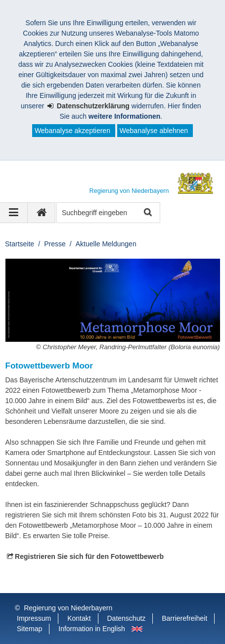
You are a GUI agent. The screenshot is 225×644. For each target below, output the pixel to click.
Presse (55, 244)
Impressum (34, 618)
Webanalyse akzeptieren (72, 131)
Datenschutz (127, 618)
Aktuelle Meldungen (106, 244)
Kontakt (79, 618)
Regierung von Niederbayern (68, 608)
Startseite (20, 244)
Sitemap (29, 629)
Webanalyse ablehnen (154, 131)
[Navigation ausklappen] (14, 213)
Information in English (92, 629)
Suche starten (147, 213)
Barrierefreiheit (184, 618)
